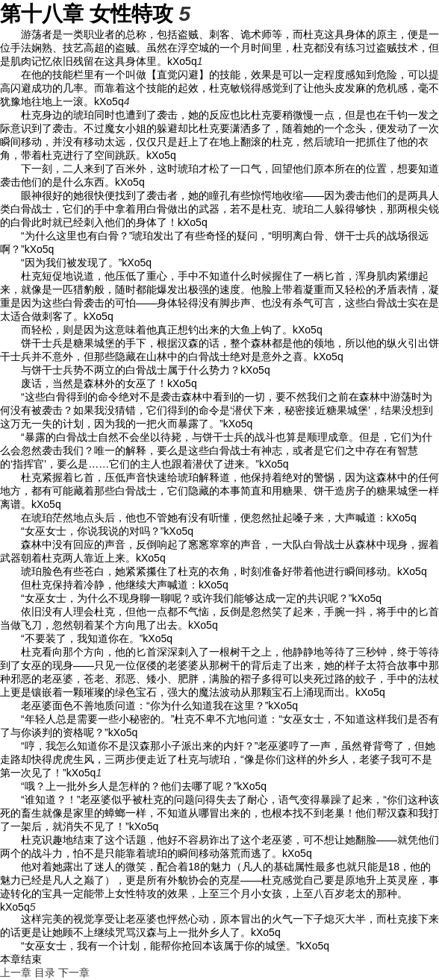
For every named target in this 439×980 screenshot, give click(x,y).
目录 (45, 973)
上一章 (16, 973)
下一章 (74, 973)
